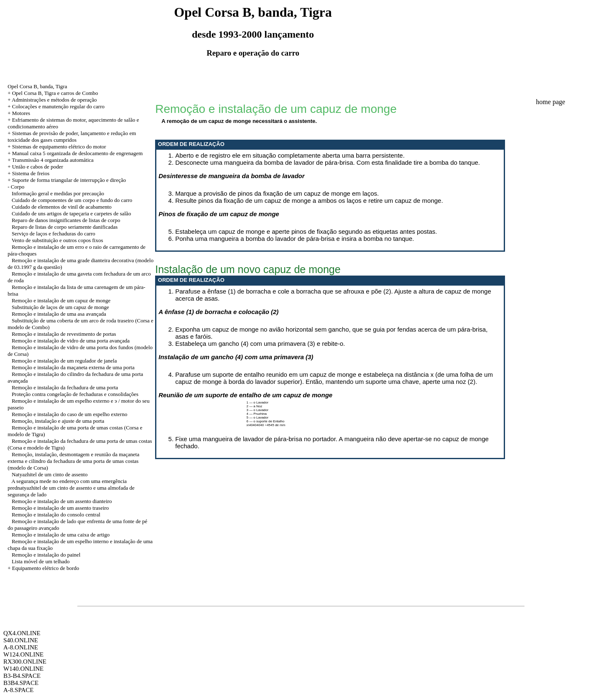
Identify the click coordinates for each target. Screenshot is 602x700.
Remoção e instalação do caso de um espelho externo (70, 414)
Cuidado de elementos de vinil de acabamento (62, 207)
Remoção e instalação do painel (46, 555)
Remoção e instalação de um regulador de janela (64, 361)
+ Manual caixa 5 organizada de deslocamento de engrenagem (75, 153)
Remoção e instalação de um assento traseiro (60, 508)
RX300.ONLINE (25, 662)
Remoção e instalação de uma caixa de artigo (61, 535)
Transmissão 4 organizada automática (52, 160)
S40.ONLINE (21, 640)
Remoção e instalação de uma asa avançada (59, 314)
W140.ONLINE (23, 669)
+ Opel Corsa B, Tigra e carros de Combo (53, 93)
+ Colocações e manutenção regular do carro (56, 106)
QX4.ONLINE (22, 633)
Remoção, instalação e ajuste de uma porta (58, 421)
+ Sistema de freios (28, 173)
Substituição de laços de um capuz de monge (60, 307)
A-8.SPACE (18, 690)
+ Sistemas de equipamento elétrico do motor (57, 147)
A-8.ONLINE (21, 647)
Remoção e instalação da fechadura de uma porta (65, 387)
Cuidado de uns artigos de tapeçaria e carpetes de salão (71, 213)
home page (551, 102)
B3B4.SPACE (21, 683)
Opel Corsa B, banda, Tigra (37, 86)
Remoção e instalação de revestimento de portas (64, 334)
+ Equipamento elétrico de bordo (43, 568)
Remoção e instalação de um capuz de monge (61, 300)
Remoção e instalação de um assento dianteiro (62, 501)
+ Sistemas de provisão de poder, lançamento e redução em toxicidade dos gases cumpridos (72, 137)
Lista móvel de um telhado (41, 561)
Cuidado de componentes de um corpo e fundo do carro (72, 200)
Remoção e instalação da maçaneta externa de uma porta (73, 367)
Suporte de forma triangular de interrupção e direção (69, 180)
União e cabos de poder (38, 167)
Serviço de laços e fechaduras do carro (54, 234)
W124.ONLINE (23, 654)
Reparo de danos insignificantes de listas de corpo (66, 220)
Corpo (18, 187)
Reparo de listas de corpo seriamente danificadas (65, 227)
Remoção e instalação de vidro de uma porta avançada (71, 341)
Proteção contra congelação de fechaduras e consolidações (75, 394)
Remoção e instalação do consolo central (56, 515)
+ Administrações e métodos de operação (52, 100)
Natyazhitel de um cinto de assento (50, 474)
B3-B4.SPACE (22, 676)
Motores (21, 113)
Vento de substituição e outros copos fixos (57, 240)
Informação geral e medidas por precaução (58, 193)
